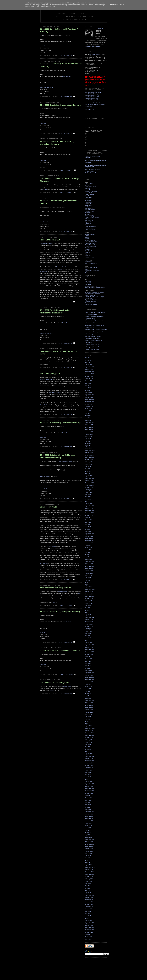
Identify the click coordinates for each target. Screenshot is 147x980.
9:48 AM (60, 97)
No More (87, 214)
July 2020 (88, 779)
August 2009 (88, 476)
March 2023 (88, 853)
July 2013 (88, 585)
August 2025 (88, 920)
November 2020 (89, 789)
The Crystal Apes (90, 225)
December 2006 (89, 402)
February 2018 (89, 712)
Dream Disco (89, 202)
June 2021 (88, 805)
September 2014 (90, 617)
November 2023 (89, 872)
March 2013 (88, 575)
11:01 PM (60, 606)
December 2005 (89, 374)
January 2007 (89, 404)
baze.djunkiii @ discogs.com (93, 92)
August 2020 (88, 782)
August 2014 (88, 615)
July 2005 (88, 362)
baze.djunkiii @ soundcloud (93, 97)
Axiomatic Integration (91, 191)
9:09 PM (60, 302)
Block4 (87, 239)
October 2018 (89, 731)
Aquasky (87, 188)
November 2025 (89, 928)
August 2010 (88, 504)
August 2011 (88, 531)
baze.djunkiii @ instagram (92, 94)
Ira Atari (87, 207)
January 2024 (89, 877)
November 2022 (89, 844)
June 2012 (88, 555)
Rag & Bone (88, 254)
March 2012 (88, 548)
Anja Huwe (88, 285)
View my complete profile (94, 46)
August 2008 (88, 448)
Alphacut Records (90, 234)
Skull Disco (88, 255)
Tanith (87, 272)
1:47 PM (60, 56)
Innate (87, 277)
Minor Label (88, 251)
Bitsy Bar (43, 632)
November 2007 (89, 427)
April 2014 (88, 606)
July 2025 (88, 918)
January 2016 (89, 654)
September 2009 (90, 478)
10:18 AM (60, 170)
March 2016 (88, 659)
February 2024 (89, 879)
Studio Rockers (51, 547)
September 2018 (90, 728)
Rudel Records (66, 77)
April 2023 (88, 856)
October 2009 (89, 480)
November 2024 (89, 900)
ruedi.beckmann (63, 592)
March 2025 (88, 909)
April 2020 (88, 772)
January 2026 (89, 932)
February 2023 (89, 851)
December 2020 (89, 791)
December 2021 (89, 819)
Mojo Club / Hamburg (91, 300)
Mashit (87, 248)
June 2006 (88, 388)
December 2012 (89, 568)
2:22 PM (60, 694)
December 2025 (89, 930)
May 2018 (88, 719)
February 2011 (89, 518)
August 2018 (88, 726)
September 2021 (90, 812)
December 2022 (89, 846)
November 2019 (89, 761)
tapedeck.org (89, 262)
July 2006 (88, 390)
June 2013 (88, 582)
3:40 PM (60, 580)
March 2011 (88, 520)
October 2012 (89, 564)
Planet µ (87, 252)
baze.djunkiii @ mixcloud (92, 95)
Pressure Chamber (62, 267)
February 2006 (89, 379)
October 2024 (89, 897)
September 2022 (90, 839)
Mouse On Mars (89, 211)
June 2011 (88, 527)
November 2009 (89, 483)
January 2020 (89, 765)
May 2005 (88, 358)
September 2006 (90, 395)
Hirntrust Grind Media (91, 245)
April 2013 (88, 578)
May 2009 (88, 469)
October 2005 (89, 369)
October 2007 (89, 425)
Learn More (114, 5)
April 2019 (88, 744)
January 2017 (89, 682)
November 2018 (89, 733)
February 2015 (89, 629)
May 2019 (88, 747)
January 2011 (89, 515)
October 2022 (89, 842)
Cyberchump (89, 197)
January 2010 (89, 487)
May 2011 (88, 524)
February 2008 (89, 434)
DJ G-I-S (62, 269)
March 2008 (88, 437)
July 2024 (88, 890)
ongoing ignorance (94, 54)
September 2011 (90, 534)
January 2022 (89, 821)
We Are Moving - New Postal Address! (96, 330)
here (54, 602)
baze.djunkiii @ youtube (92, 100)
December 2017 (89, 707)
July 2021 (88, 807)
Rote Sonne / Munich (91, 304)
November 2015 (89, 650)
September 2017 (90, 700)
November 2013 (89, 594)
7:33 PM (60, 499)
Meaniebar (43, 46)
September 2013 (90, 589)
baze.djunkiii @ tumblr (91, 98)
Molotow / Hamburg (91, 301)
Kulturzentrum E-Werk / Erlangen (94, 297)
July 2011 (88, 529)
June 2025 (88, 916)
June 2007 (88, 416)
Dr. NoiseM (88, 201)
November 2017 (89, 705)
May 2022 (88, 830)
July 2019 (88, 751)
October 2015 (89, 647)
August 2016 (88, 670)
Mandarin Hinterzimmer (65, 461)
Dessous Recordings (46, 244)
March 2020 (88, 770)
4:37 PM (60, 368)
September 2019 (90, 756)
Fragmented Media (90, 243)
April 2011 (88, 522)
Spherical (88, 219)
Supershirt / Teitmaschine (92, 271)
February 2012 (89, 545)
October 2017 (89, 703)
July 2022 (88, 835)
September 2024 (90, 895)
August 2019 (88, 754)
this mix (44, 189)
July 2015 (88, 640)
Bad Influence (44, 564)
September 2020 (90, 784)
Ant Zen (87, 237)
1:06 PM (60, 343)
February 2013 (89, 573)
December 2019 (89, 763)
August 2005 (88, 365)
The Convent (89, 223)
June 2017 (88, 694)
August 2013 (88, 587)
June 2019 (88, 749)
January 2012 (89, 543)
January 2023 (89, 849)
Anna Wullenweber (90, 187)
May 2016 (88, 663)
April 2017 (88, 689)
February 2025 (89, 907)
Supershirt (88, 222)
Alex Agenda (67, 686)
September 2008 (90, 450)
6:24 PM (60, 642)
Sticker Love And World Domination (95, 105)
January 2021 (89, 793)
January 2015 (89, 626)
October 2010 (89, 508)
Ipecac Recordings (90, 246)
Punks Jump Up (89, 216)
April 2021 (88, 800)
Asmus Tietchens (90, 190)
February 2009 (89, 462)
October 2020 (89, 786)
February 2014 (89, 601)
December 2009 (89, 485)
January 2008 (89, 432)
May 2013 (88, 580)
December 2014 (89, 624)
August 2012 (88, 559)
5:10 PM (60, 447)
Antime (87, 236)
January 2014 (89, 599)
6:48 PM (60, 133)
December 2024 (89, 902)
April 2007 (88, 411)
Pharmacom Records (46, 379)
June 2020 (88, 777)
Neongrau (88, 213)
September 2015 (90, 645)
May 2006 (88, 385)
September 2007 (90, 423)
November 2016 (89, 677)
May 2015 (88, 636)
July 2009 (88, 474)
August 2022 (88, 837)
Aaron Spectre (89, 184)
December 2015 (89, 652)
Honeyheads (88, 205)
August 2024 (88, 893)
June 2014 (88, 610)
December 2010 (89, 513)
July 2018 (88, 724)
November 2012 (89, 566)
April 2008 (88, 439)
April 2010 (88, 494)
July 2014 (88, 613)
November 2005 (89, 372)
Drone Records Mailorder (92, 170)
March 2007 (88, 409)
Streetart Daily (89, 106)
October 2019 (89, 758)
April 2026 (88, 939)
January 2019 (89, 738)
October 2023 (89, 870)
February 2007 (89, 406)
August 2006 (88, 392)
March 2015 (88, 631)
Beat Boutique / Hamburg (92, 294)
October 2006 (89, 397)
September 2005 (90, 367)
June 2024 (88, 888)
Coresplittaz (43, 271)
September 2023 (90, 867)
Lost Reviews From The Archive (94, 103)
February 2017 (89, 684)
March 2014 (88, 603)
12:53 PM (60, 674)
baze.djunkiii (99, 29)
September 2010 (90, 506)
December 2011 (89, 541)
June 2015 (88, 638)
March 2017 (88, 687)
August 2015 (88, 643)
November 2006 (89, 399)
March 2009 (88, 464)
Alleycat (87, 185)
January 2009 (89, 460)
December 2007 (89, 429)
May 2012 (88, 552)
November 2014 (89, 622)
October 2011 (89, 536)
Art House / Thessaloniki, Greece (94, 292)
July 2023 (88, 863)
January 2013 (89, 571)
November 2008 (89, 455)
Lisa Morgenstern (90, 210)
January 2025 (89, 904)
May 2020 (88, 775)
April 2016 (88, 661)
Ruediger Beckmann (91, 286)
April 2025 (88, 911)
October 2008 (89, 453)
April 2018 (88, 717)
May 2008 (88, 441)
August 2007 (88, 420)
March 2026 (88, 937)
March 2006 (88, 381)
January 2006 (89, 376)
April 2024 (88, 883)
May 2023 (88, 858)
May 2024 (88, 886)
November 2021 (89, 816)
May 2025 (88, 914)
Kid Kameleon (89, 208)
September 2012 (90, 562)
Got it (122, 5)
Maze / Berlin (89, 298)
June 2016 (88, 666)
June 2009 (88, 471)
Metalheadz (88, 249)
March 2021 (88, 798)
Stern (72, 598)
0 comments (68, 56)
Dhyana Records (90, 240)
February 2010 (89, 490)
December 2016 (89, 680)
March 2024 (88, 881)
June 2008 (88, 443)
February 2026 (89, 934)
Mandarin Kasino (45, 476)
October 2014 (89, 619)
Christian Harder (90, 194)
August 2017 (88, 698)
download (75, 362)
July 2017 (88, 696)
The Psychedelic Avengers (93, 217)
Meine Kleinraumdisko (46, 87)
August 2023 (88, 865)
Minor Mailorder (89, 171)
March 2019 (88, 742)
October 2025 (89, 925)
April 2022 (88, 828)
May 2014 (88, 608)
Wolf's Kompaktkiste (91, 263)
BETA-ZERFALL (90, 109)
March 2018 (88, 714)
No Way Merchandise (91, 173)
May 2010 (88, 497)
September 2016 (90, 673)
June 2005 (88, 360)
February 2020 (89, 768)
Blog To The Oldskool (91, 268)
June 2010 (88, 499)
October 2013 (89, 592)
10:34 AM (60, 193)
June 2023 (88, 860)
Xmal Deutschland (90, 230)
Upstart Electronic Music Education (95, 288)
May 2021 (88, 802)
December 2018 (89, 735)
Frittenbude (88, 204)
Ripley (87, 269)
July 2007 (88, 418)
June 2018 (88, 721)
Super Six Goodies (45, 405)
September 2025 (90, 923)
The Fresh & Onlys (90, 226)
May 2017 (88, 691)
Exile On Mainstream (91, 242)
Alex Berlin (88, 281)
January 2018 (89, 710)
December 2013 (89, 596)
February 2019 (89, 740)
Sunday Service (89, 257)
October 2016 (89, 675)
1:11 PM (60, 415)
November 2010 (89, 511)
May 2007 (88, 413)
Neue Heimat (44, 222)
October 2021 (89, 814)
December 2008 (89, 457)
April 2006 (88, 383)
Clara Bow (88, 196)
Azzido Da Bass (89, 193)
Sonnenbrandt (89, 220)
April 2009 (88, 467)
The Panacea (89, 228)
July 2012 (88, 557)
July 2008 (88, 446)
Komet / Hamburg (90, 295)
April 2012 (88, 550)
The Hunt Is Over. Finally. (92, 349)
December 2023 (89, 874)
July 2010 (88, 501)
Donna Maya (89, 199)
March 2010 (88, 492)
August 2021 (88, 809)
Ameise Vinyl (89, 283)
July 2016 (88, 668)
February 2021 (89, 795)
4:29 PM (60, 232)
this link (52, 691)
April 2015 (88, 633)
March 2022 (88, 826)
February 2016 (89, 657)
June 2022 (88, 833)
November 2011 (89, 538)
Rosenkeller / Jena (90, 303)
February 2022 (89, 823)
